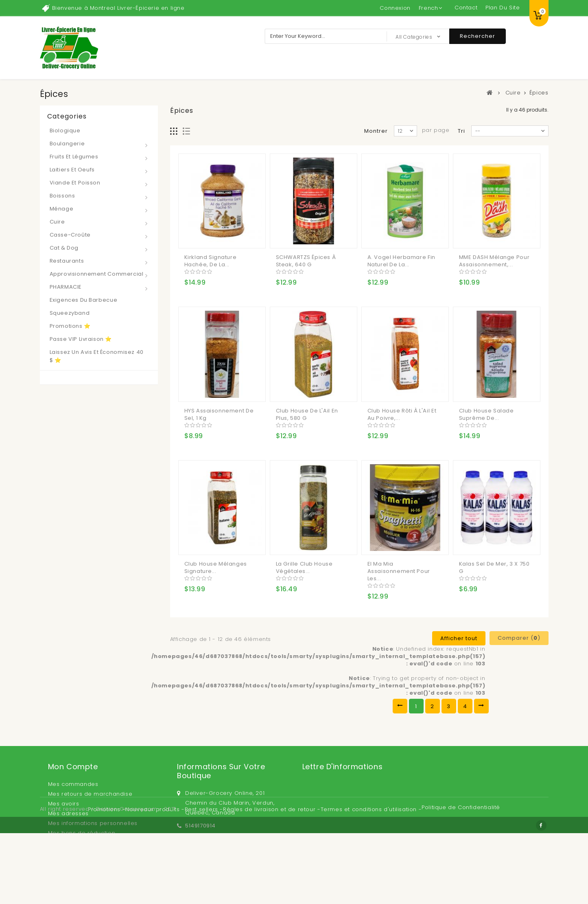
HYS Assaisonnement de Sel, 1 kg (219, 414)
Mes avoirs (64, 804)
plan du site (503, 8)
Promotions (105, 871)
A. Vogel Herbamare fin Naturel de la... (401, 261)
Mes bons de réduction (82, 833)
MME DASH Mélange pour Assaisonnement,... (494, 261)
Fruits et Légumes (74, 157)
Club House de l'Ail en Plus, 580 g (307, 414)
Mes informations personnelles (93, 823)
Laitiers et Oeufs (72, 170)
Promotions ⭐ (70, 326)
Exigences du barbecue (84, 300)
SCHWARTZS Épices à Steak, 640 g (306, 261)
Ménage (62, 209)
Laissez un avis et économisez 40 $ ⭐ (97, 356)
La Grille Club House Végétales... (304, 567)
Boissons (62, 196)
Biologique (65, 131)
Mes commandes (73, 784)
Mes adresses (68, 813)
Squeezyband (70, 313)
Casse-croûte (70, 235)
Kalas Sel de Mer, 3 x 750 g (494, 567)
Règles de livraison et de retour (270, 871)
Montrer (376, 131)
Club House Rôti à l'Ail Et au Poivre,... (402, 414)
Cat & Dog (64, 248)
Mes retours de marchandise (90, 794)
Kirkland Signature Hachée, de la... (211, 261)
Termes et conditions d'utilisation (370, 871)
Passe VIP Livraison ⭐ (81, 339)
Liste (187, 131)
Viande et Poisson (75, 183)
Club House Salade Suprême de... (486, 414)
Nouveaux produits (153, 871)
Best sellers (202, 871)
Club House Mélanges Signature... (216, 567)
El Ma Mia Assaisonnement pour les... (399, 571)
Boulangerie (67, 144)
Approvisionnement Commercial (97, 274)
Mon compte (73, 767)
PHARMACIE (66, 287)
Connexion (395, 8)
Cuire (57, 222)
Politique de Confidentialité (461, 869)
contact (466, 8)
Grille (174, 131)
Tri (461, 131)
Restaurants (67, 261)
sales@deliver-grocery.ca (223, 839)
